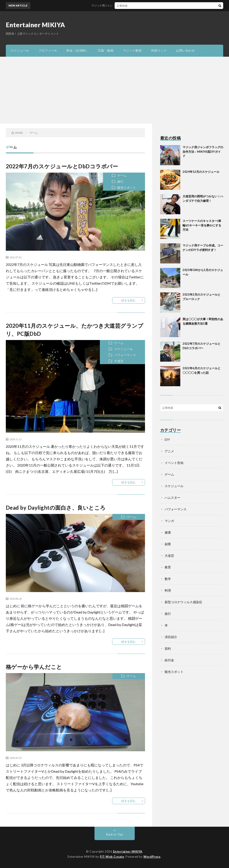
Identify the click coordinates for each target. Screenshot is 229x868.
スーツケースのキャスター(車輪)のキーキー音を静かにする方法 (202, 225)
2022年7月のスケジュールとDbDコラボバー (62, 166)
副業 (168, 544)
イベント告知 (174, 463)
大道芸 (119, 361)
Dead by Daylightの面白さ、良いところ (56, 508)
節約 (168, 648)
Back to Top (114, 834)
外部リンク (159, 51)
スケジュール (20, 51)
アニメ (169, 451)
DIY (167, 439)
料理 (168, 590)
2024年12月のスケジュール (201, 172)
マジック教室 (132, 51)
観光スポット (127, 188)
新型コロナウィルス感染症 (183, 602)
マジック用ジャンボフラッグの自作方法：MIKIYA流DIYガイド (132, 5)
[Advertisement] (114, 90)
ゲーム (122, 176)
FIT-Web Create (112, 857)
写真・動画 (106, 51)
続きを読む (129, 300)
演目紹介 (171, 637)
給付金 (169, 660)
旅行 (120, 182)
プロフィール (48, 51)
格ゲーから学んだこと (34, 667)
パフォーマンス (125, 355)
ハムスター (172, 498)
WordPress (152, 857)
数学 (168, 579)
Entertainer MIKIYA (36, 25)
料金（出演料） (78, 51)
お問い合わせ (185, 51)
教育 (168, 567)
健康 (168, 532)
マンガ (169, 521)
